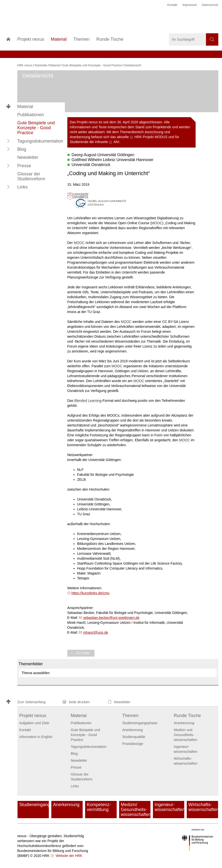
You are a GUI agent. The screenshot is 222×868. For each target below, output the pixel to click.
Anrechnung (154, 132)
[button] (8, 141)
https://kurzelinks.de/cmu (91, 593)
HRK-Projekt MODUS (151, 137)
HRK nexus (25, 65)
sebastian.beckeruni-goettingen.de (111, 618)
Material (25, 107)
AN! (116, 142)
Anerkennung (80, 137)
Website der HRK (69, 856)
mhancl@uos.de (96, 632)
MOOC (157, 223)
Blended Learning (88, 401)
